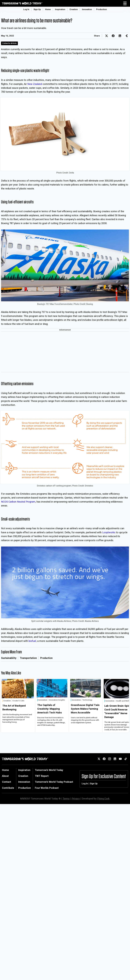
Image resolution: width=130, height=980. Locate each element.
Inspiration (60, 9)
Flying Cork (103, 799)
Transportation (28, 658)
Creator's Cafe (18, 701)
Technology (87, 700)
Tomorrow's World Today (49, 770)
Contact (7, 782)
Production (101, 9)
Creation (74, 9)
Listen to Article (9, 43)
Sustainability (9, 658)
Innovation (87, 9)
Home (48, 9)
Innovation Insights (57, 700)
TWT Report (42, 776)
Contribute (8, 788)
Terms (66, 799)
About (5, 776)
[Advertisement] (65, 352)
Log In (26, 9)
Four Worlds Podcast (47, 788)
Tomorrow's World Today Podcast (54, 782)
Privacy (76, 799)
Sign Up (37, 9)
